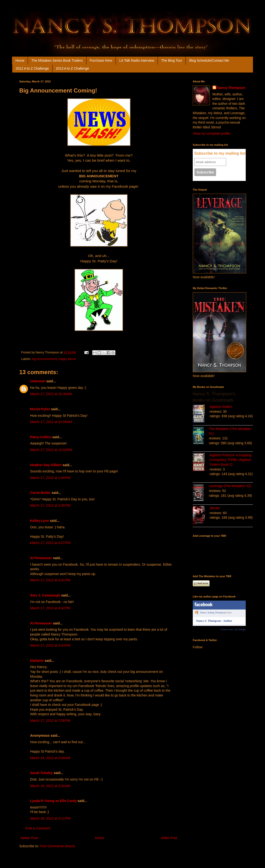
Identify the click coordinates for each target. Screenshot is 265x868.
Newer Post (29, 838)
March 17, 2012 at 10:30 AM (51, 394)
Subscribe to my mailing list (220, 153)
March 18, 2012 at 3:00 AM (50, 758)
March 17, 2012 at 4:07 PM (50, 543)
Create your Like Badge (233, 629)
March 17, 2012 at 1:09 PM (50, 478)
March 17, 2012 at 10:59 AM (51, 422)
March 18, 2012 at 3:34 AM (50, 786)
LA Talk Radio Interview (137, 60)
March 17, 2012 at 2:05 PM (50, 505)
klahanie (37, 661)
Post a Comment (38, 828)
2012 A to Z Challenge (32, 68)
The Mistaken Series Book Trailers (57, 60)
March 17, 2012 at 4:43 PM (50, 645)
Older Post (169, 838)
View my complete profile (211, 133)
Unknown (38, 381)
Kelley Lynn (40, 521)
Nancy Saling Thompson (213, 612)
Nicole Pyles (40, 409)
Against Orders (221, 407)
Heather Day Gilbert (46, 465)
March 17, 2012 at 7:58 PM (50, 721)
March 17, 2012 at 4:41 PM (50, 580)
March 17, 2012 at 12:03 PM (51, 450)
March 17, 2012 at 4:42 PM (50, 608)
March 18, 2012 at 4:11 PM (50, 818)
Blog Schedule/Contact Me (209, 60)
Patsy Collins (41, 437)
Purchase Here (101, 60)
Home (20, 60)
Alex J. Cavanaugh (45, 595)
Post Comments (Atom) (57, 846)
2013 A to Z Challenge (73, 68)
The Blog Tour (172, 60)
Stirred (215, 508)
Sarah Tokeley (41, 773)
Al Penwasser (41, 558)
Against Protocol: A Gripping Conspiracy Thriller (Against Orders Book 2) (231, 460)
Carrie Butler (40, 493)
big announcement (44, 359)
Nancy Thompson (231, 88)
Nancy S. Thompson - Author (214, 621)
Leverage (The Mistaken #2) (230, 486)
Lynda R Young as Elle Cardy (53, 801)
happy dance (67, 359)
